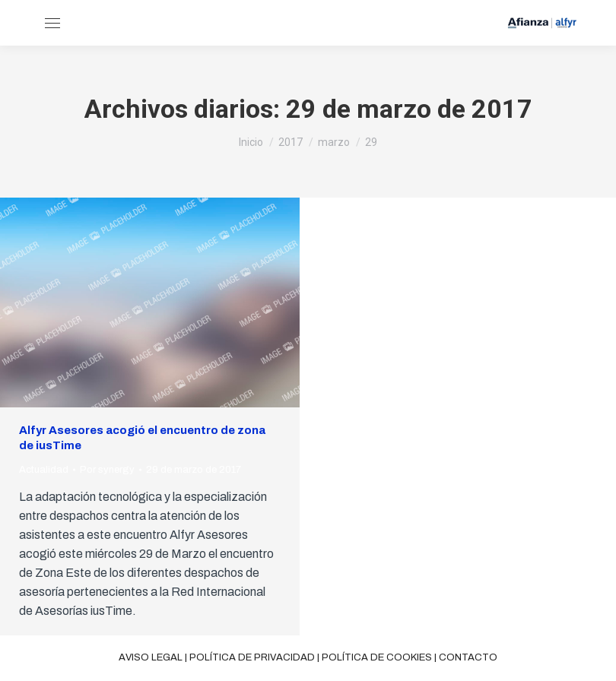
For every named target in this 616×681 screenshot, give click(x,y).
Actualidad (44, 470)
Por (107, 470)
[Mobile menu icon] (52, 23)
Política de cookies (377, 657)
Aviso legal (151, 657)
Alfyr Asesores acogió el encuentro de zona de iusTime (142, 438)
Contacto (468, 657)
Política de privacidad (252, 657)
